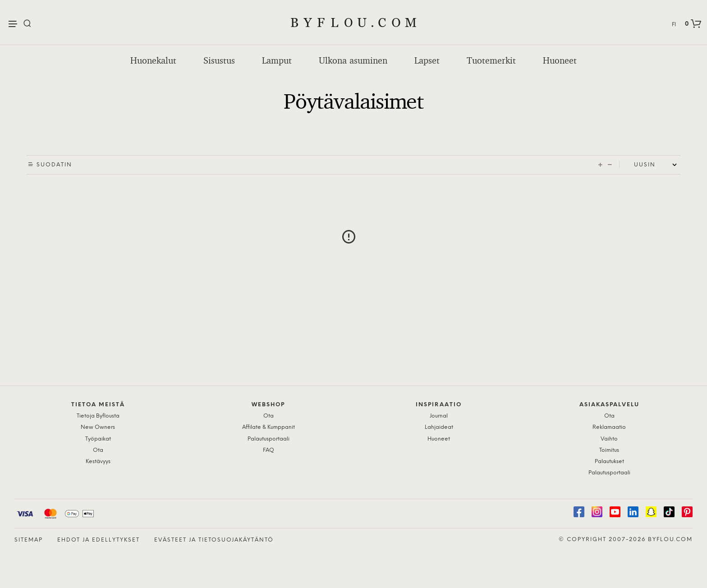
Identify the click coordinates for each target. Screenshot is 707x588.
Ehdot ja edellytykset (99, 540)
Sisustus (219, 60)
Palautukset (609, 462)
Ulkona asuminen (353, 60)
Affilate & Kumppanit (269, 427)
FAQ (269, 450)
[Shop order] (657, 165)
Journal (439, 416)
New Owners (98, 427)
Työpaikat (98, 439)
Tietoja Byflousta (98, 416)
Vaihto (609, 439)
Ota (98, 450)
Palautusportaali (269, 439)
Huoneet (560, 60)
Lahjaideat (439, 427)
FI (674, 25)
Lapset (427, 60)
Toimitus (609, 450)
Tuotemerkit (491, 60)
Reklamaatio (609, 427)
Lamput (277, 60)
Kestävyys (98, 462)
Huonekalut (153, 60)
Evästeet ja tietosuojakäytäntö (214, 540)
